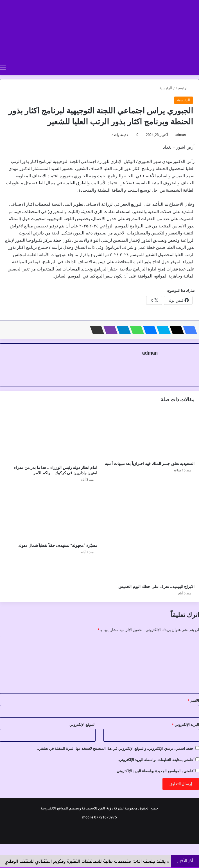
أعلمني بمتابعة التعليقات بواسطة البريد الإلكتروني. (156, 760)
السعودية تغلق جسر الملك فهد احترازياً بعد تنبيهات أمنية (150, 464)
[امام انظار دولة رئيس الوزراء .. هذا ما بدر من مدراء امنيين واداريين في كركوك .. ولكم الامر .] (51, 436)
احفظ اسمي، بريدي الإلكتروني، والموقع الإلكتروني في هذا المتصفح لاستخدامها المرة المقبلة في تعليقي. (116, 749)
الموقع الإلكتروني (82, 725)
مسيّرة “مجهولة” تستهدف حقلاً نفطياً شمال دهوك (58, 545)
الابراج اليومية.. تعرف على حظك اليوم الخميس (156, 587)
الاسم (193, 701)
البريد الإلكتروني (186, 725)
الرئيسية (184, 88)
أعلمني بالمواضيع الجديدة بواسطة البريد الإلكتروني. (155, 771)
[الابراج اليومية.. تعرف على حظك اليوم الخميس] (148, 535)
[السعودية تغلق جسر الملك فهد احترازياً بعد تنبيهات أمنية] (148, 434)
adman (181, 135)
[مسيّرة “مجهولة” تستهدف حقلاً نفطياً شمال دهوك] (51, 514)
